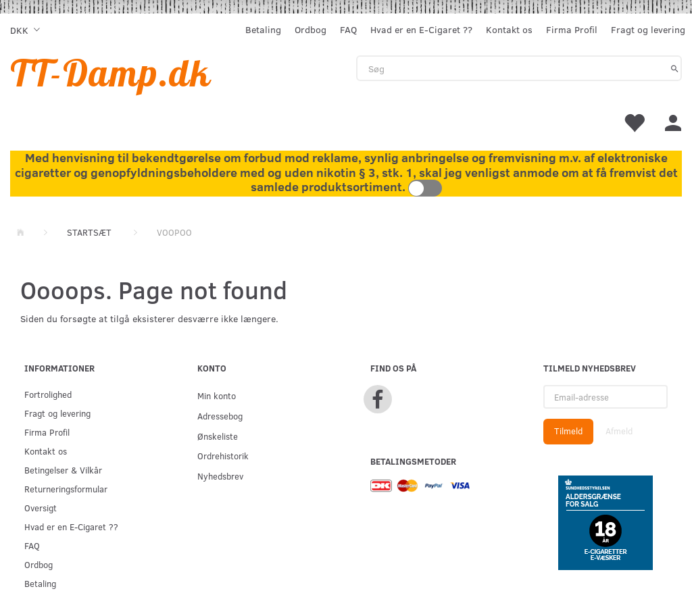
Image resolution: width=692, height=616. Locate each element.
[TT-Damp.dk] (111, 73)
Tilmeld (568, 431)
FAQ (348, 29)
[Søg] (675, 68)
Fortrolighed (48, 394)
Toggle (425, 188)
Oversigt (41, 508)
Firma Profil (572, 29)
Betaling (263, 29)
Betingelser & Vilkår (63, 470)
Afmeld (619, 431)
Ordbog (311, 29)
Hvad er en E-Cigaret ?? (421, 29)
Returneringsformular (66, 489)
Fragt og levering (648, 29)
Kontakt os (509, 29)
